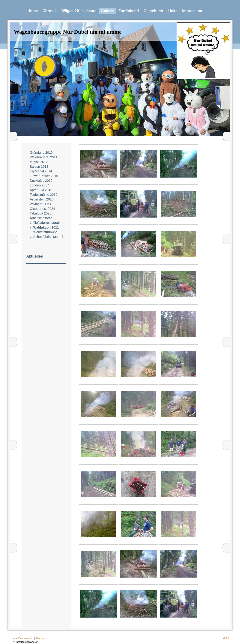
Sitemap (40, 638)
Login (226, 638)
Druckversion (24, 638)
